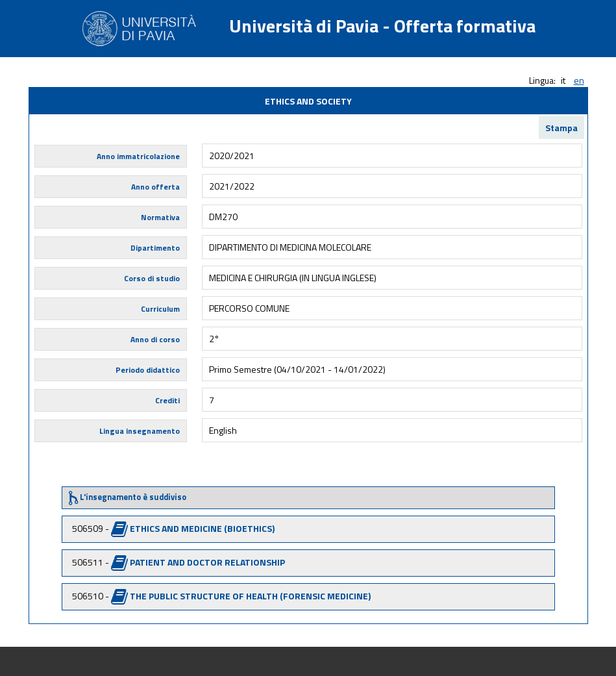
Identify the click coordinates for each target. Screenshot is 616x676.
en (579, 80)
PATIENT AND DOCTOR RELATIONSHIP (207, 562)
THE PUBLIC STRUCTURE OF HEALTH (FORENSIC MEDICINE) (250, 596)
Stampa (561, 128)
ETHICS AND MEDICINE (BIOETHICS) (202, 528)
